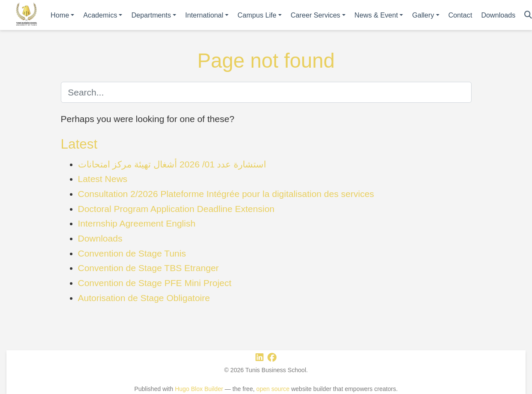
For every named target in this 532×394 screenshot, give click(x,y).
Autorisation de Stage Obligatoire (144, 298)
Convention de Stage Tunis (132, 253)
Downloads (100, 238)
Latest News (103, 179)
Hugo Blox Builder (199, 389)
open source (273, 389)
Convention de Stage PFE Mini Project (155, 283)
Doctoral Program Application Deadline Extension (176, 209)
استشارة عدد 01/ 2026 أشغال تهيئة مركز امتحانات (172, 164)
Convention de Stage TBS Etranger (149, 268)
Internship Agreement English (137, 223)
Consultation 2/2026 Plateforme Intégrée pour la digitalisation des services (226, 194)
